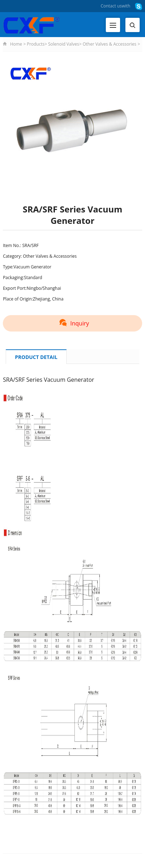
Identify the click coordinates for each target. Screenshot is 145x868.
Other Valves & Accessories (110, 44)
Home (16, 44)
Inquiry (72, 323)
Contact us (111, 6)
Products (36, 44)
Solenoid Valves (64, 44)
